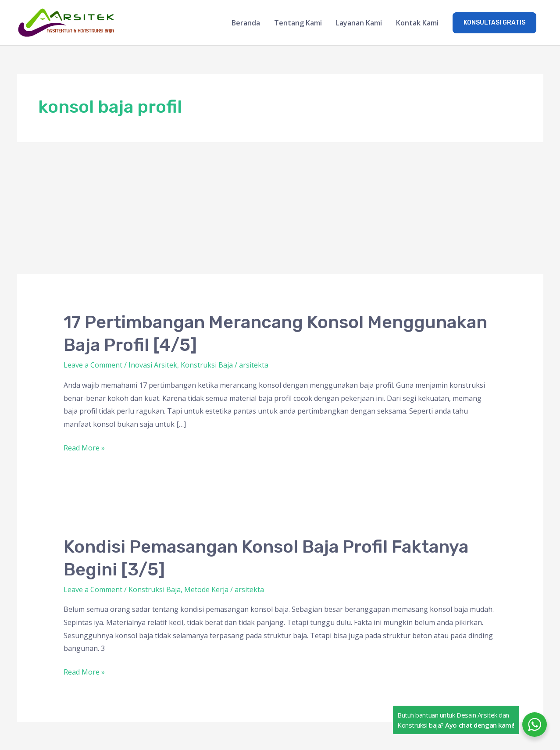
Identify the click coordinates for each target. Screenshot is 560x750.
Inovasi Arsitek (153, 365)
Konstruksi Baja (207, 365)
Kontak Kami (417, 23)
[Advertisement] (280, 208)
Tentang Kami (298, 23)
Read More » (84, 447)
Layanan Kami (359, 23)
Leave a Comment (93, 365)
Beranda (246, 23)
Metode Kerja (206, 589)
